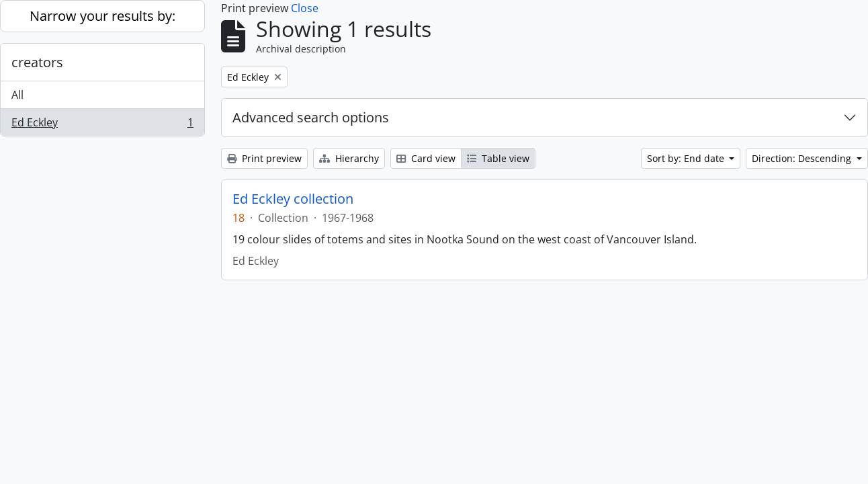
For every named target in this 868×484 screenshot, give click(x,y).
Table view (498, 158)
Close (305, 8)
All (17, 95)
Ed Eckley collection (293, 199)
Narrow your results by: (102, 16)
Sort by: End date (687, 158)
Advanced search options (311, 117)
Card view (426, 158)
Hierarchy (349, 158)
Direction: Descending (803, 158)
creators (37, 62)
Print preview (264, 158)
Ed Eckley (102, 125)
